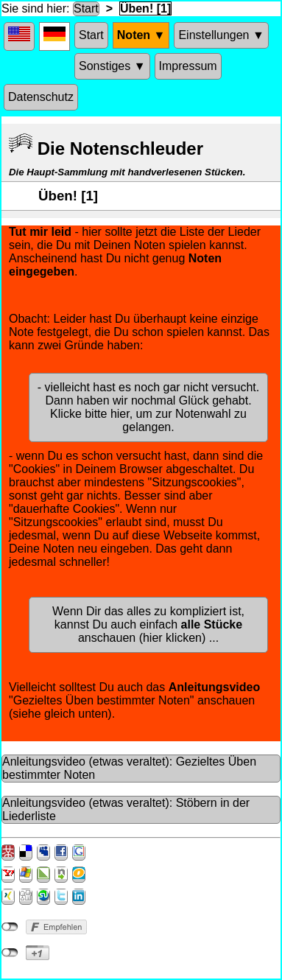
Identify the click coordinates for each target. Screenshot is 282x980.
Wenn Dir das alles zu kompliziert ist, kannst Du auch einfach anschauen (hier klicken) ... (148, 624)
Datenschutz (41, 97)
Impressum (188, 66)
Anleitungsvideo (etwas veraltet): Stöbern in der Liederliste (126, 809)
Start (86, 8)
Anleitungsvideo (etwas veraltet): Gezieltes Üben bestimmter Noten (129, 768)
